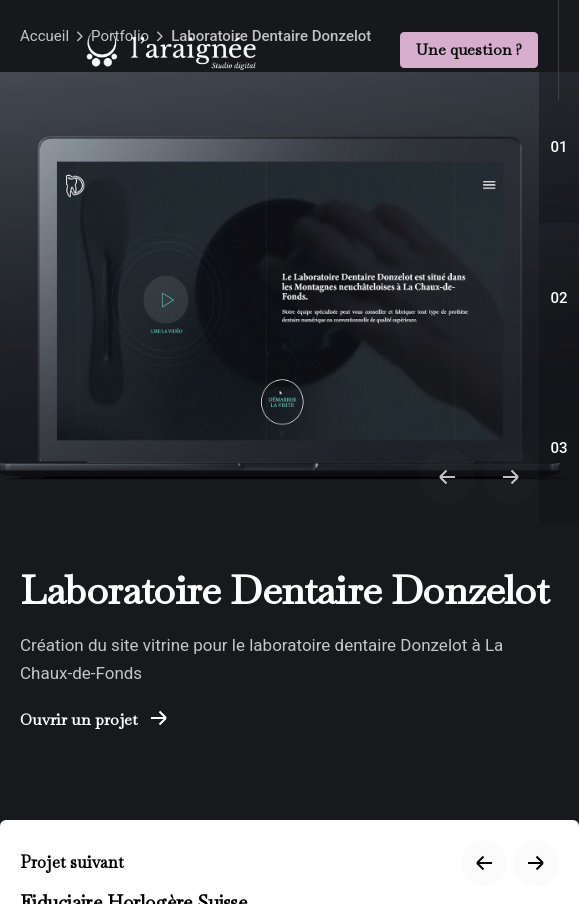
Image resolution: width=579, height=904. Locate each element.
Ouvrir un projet (93, 720)
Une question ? (469, 49)
